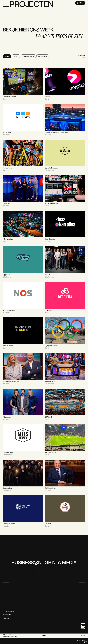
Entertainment (28, 56)
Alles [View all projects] (7, 56)
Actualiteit (43, 56)
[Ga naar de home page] (6, 590)
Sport (16, 56)
